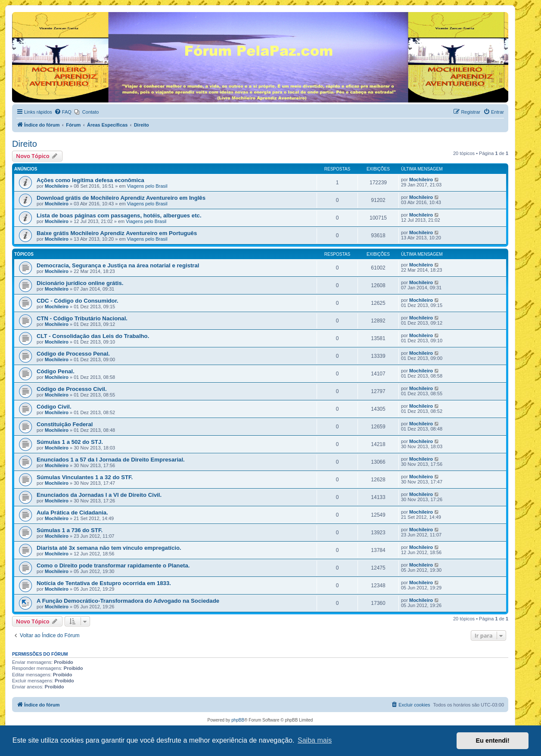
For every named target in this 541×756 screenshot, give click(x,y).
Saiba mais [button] (315, 740)
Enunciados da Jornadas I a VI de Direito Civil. (99, 495)
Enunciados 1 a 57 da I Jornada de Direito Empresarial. (111, 460)
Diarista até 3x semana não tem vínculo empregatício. (109, 548)
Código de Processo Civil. (72, 389)
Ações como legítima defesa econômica (90, 180)
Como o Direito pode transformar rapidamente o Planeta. (113, 565)
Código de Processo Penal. (73, 354)
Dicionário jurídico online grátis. (80, 283)
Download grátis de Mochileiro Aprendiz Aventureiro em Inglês (121, 198)
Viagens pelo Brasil (147, 186)
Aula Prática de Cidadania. (72, 513)
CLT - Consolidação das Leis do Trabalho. (93, 336)
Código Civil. (54, 407)
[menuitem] (63, 112)
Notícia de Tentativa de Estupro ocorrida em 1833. (104, 583)
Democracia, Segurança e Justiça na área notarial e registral (118, 265)
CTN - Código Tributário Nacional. (82, 318)
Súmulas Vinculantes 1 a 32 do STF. (85, 477)
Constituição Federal (65, 424)
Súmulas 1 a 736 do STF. (70, 530)
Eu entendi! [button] (493, 741)
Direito (25, 144)
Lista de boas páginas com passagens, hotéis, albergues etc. (119, 215)
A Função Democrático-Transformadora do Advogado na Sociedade (128, 601)
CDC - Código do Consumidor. (78, 301)
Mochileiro (57, 186)
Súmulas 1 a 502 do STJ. (70, 442)
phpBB (238, 720)
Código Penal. (56, 371)
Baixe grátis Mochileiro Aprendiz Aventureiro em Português (117, 233)
